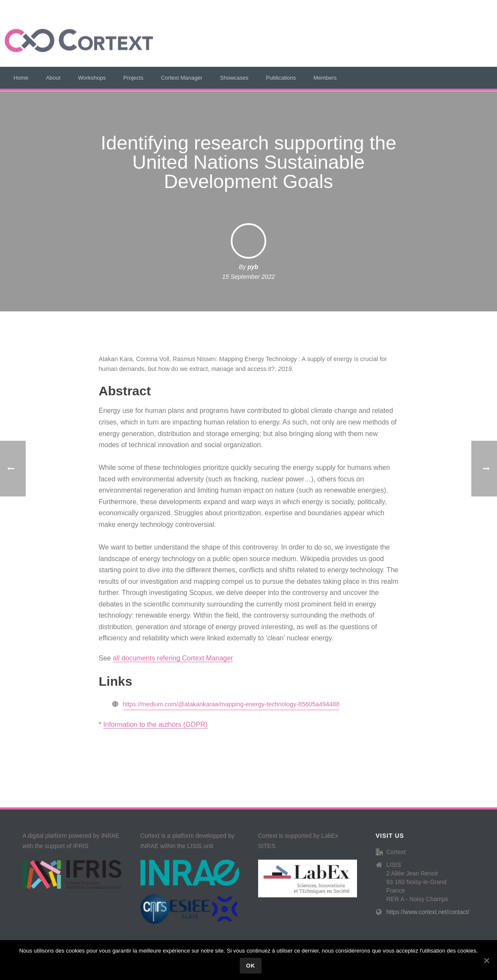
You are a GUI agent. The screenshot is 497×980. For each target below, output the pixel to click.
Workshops (92, 78)
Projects (133, 78)
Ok (251, 966)
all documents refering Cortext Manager (173, 658)
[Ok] (486, 960)
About (53, 78)
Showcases (234, 78)
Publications (281, 78)
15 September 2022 (248, 277)
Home (21, 78)
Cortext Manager (182, 78)
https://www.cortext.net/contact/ (428, 912)
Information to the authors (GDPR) (155, 725)
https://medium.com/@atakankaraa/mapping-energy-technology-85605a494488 (231, 704)
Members (325, 78)
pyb (253, 267)
